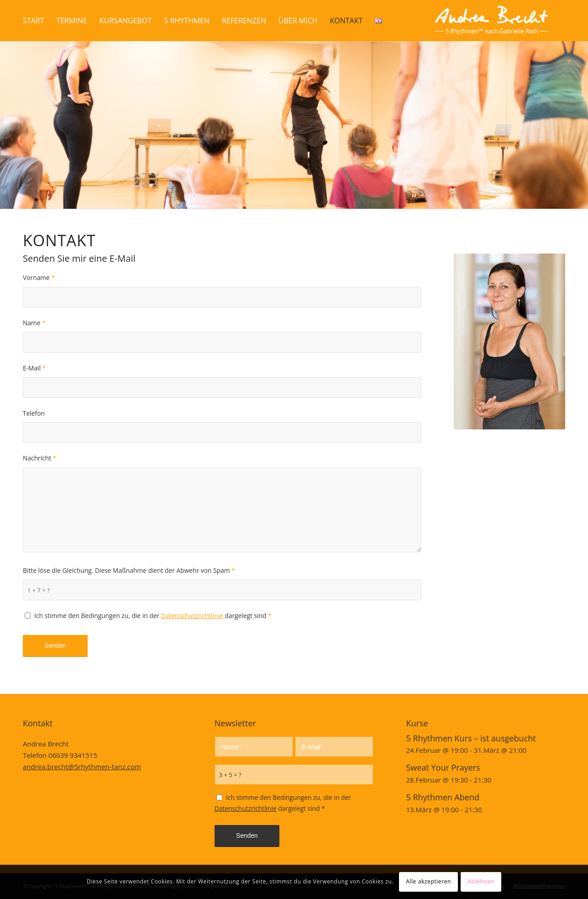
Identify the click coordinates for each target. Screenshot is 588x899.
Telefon (34, 413)
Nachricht (39, 458)
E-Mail (34, 368)
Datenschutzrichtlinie (192, 616)
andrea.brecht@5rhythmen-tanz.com (82, 767)
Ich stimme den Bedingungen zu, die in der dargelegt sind (153, 616)
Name (34, 323)
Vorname (39, 278)
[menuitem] (33, 21)
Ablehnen (481, 881)
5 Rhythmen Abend (443, 797)
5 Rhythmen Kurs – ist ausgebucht (471, 738)
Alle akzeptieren (428, 881)
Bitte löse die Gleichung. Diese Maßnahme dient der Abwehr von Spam (129, 570)
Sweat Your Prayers (443, 767)
